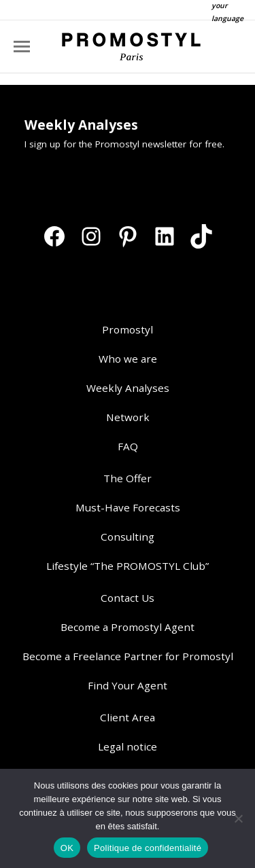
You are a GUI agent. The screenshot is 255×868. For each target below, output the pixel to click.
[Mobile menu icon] (22, 47)
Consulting (128, 537)
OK (67, 848)
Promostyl (128, 329)
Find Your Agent (128, 685)
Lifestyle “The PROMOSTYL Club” (128, 566)
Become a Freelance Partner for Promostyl (128, 656)
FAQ (128, 446)
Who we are (128, 359)
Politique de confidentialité (148, 848)
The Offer (128, 478)
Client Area (128, 717)
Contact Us (128, 598)
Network (128, 417)
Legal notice (128, 746)
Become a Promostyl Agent (128, 627)
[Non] (238, 818)
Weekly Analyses (128, 388)
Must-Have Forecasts (128, 507)
